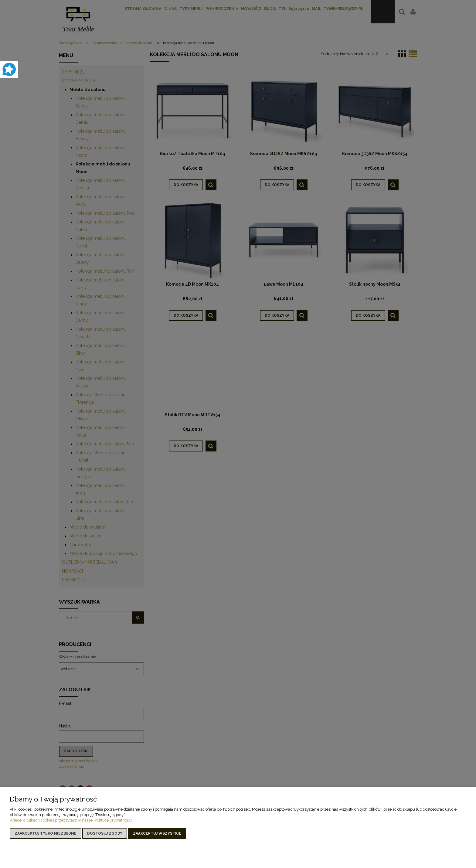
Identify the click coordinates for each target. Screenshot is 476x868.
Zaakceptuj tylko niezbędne (46, 833)
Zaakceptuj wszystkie (157, 833)
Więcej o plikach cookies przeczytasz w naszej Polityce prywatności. (71, 820)
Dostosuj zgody (105, 833)
